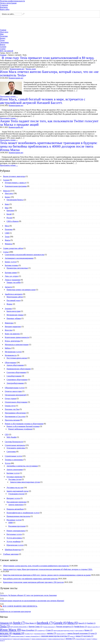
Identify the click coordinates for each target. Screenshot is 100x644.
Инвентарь (9, 323)
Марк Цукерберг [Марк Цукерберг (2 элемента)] (29, 630)
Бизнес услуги (10, 262)
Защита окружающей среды (17, 491)
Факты (3, 45)
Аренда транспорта (16, 505)
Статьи (3, 49)
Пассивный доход (13, 300)
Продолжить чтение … (9, 96)
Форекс (9, 304)
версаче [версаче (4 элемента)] (6, 633)
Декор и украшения (13, 280)
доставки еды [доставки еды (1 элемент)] (29, 634)
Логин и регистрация (8, 3)
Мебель (8, 348)
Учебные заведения (11, 554)
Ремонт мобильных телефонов (20, 429)
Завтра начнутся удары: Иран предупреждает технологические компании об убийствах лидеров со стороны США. (48, 569)
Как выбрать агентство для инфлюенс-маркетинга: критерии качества (30, 579)
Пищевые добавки (14, 318)
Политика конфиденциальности (12, 1)
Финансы (8, 244)
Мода (7, 226)
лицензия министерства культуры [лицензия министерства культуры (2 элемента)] (55, 636)
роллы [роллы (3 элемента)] (70, 638)
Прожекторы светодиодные (17, 268)
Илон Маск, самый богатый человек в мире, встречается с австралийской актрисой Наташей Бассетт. (43, 101)
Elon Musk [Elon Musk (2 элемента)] (31, 623)
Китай (9, 214)
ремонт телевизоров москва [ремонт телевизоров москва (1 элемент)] (40, 639)
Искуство (9, 330)
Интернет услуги (13, 498)
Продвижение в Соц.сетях (15, 416)
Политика (4, 36)
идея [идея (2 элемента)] (94, 633)
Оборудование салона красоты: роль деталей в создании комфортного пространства (36, 566)
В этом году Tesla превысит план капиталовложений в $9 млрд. (48, 58)
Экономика (4, 42)
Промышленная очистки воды (18, 516)
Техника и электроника (14, 460)
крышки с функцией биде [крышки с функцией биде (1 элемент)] (33, 636)
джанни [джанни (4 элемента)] (18, 633)
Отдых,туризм (10, 398)
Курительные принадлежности (17, 337)
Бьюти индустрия (13, 311)
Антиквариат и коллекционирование (19, 258)
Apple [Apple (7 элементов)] (19, 623)
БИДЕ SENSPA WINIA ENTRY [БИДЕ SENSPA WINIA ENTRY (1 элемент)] (19, 627)
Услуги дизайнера (14, 541)
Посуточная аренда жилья (17, 358)
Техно (2, 40)
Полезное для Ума (12, 409)
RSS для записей (7, 51)
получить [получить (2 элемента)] (88, 636)
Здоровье (8, 309)
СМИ (7, 233)
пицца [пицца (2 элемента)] (79, 636)
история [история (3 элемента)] (5, 636)
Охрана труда (10, 406)
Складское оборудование (16, 372)
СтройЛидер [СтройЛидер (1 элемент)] (41, 630)
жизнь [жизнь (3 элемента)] (52, 633)
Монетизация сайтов (15, 297)
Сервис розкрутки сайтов (13, 248)
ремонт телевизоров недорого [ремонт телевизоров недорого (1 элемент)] (57, 639)
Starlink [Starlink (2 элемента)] (91, 623)
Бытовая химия (11, 273)
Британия (10, 210)
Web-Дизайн (11, 437)
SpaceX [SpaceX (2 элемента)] (82, 623)
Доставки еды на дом (15, 487)
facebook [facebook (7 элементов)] (45, 623)
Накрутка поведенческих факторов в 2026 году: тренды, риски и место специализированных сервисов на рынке (47, 575)
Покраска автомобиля (15, 509)
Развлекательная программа (16, 186)
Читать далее (31, 69)
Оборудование (10, 363)
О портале (4, 5)
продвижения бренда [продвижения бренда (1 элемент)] (6, 639)
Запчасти (8, 287)
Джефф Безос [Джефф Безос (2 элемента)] (80, 627)
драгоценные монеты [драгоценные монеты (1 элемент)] (40, 634)
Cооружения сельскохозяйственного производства (25, 255)
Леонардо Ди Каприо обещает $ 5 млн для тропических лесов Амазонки (28, 595)
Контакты (4, 7)
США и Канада (13, 221)
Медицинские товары (15, 315)
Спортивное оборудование (17, 380)
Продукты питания (12, 420)
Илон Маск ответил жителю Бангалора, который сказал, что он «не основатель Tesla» (49, 73)
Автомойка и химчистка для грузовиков (22, 466)
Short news (4, 32)
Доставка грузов (15, 479)
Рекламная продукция (17, 526)
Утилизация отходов (16, 494)
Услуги (8, 463)
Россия (9, 218)
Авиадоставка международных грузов (25, 482)
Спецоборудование (14, 376)
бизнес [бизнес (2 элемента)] (88, 630)
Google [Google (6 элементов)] (60, 623)
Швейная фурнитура (13, 550)
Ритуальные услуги (14, 534)
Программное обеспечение (15, 413)
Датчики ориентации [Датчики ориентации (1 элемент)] (49, 627)
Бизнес (3, 38)
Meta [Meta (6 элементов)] (73, 623)
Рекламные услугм (14, 520)
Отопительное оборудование (16, 402)
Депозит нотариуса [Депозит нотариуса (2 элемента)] (65, 627)
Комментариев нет (17, 69)
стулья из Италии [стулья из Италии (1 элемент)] (81, 639)
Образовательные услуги (15, 388)
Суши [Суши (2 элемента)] (50, 630)
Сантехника (11, 452)
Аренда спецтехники (15, 470)
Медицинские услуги (13, 352)
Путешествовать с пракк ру (16, 183)
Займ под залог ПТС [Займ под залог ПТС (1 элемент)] (94, 627)
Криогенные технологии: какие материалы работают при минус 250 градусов (33, 582)
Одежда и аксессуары (13, 391)
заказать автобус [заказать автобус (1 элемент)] (62, 634)
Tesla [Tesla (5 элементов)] (5, 626)
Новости (6, 191)
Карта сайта (5, 9)
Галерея (3, 47)
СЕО (7, 434)
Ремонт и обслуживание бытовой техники (23, 426)
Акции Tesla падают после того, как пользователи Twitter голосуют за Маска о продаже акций (49, 123)
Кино (7, 204)
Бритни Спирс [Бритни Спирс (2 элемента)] (36, 627)
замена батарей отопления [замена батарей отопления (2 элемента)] (79, 633)
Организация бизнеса (15, 200)
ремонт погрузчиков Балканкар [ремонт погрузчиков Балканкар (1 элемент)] (22, 639)
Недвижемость (11, 355)
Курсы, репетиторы (12, 341)
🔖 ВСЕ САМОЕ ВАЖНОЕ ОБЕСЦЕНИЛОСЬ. (19, 606)
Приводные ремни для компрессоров (21, 290)
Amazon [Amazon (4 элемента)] (6, 623)
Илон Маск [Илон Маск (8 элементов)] (10, 630)
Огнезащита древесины (16, 448)
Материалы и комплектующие (17, 345)
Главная (3, 30)
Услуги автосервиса (14, 538)
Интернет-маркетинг (13, 327)
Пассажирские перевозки (16, 502)
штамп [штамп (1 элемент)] (89, 639)
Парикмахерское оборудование (19, 369)
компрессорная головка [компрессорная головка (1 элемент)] (18, 636)
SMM (10, 523)
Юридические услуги (15, 545)
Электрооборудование (15, 383)
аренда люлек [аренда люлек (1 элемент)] (80, 630)
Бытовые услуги (13, 473)
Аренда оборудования (15, 365)
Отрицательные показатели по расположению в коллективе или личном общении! (32, 601)
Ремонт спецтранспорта (16, 531)
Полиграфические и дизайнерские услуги (23, 513)
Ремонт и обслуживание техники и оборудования (24, 424)
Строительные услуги (13, 456)
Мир (2, 34)
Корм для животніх (12, 334)
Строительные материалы (15, 445)
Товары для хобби (14, 282)
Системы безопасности (14, 442)
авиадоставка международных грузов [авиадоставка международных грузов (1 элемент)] (64, 630)
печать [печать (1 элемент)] (73, 636)
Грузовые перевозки (14, 477)
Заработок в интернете (14, 294)
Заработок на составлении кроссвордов (15, 611)
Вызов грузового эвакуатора (14, 176)
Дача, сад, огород (12, 276)
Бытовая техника (11, 265)
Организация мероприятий (15, 395)
